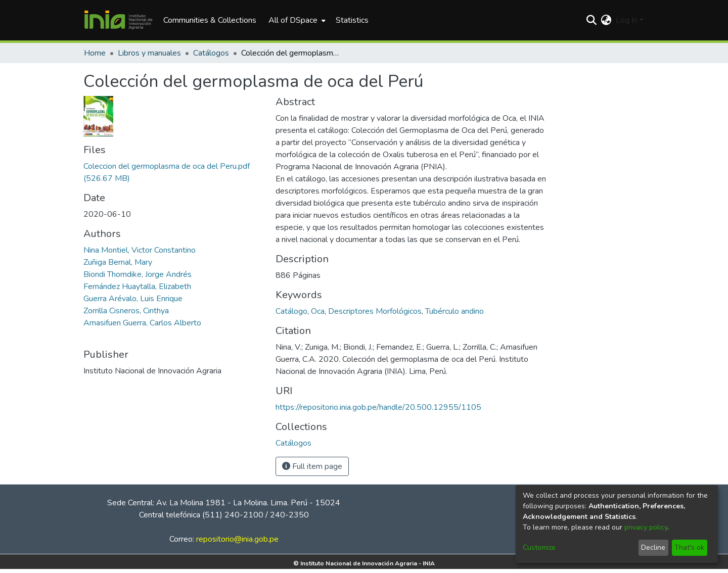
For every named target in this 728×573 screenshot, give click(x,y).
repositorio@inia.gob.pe (237, 539)
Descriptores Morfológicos (375, 311)
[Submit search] (592, 20)
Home (95, 53)
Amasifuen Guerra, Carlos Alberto (142, 323)
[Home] (118, 20)
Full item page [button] (312, 466)
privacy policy (646, 527)
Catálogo (291, 311)
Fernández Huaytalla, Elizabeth (137, 287)
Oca (318, 311)
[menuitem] (296, 20)
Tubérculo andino (454, 311)
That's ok (689, 547)
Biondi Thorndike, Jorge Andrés (138, 274)
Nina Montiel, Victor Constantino (140, 250)
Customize (539, 547)
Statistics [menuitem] (352, 20)
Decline (653, 547)
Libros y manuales (149, 53)
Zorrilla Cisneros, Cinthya (126, 311)
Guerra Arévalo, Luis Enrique (133, 299)
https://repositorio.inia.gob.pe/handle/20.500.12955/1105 (378, 407)
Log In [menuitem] (627, 20)
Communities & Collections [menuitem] (210, 20)
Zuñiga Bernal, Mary (118, 262)
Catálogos (211, 53)
